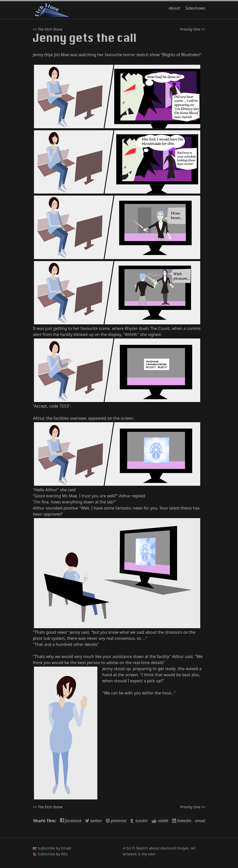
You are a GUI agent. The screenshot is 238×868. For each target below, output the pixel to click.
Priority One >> (193, 29)
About (174, 8)
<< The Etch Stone (48, 29)
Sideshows (195, 8)
